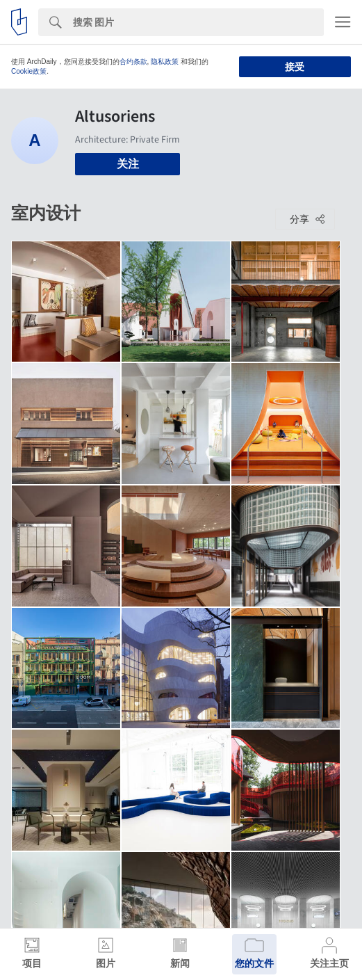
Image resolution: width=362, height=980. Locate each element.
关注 (128, 164)
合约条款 (133, 62)
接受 (295, 67)
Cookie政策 (29, 71)
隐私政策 (165, 62)
